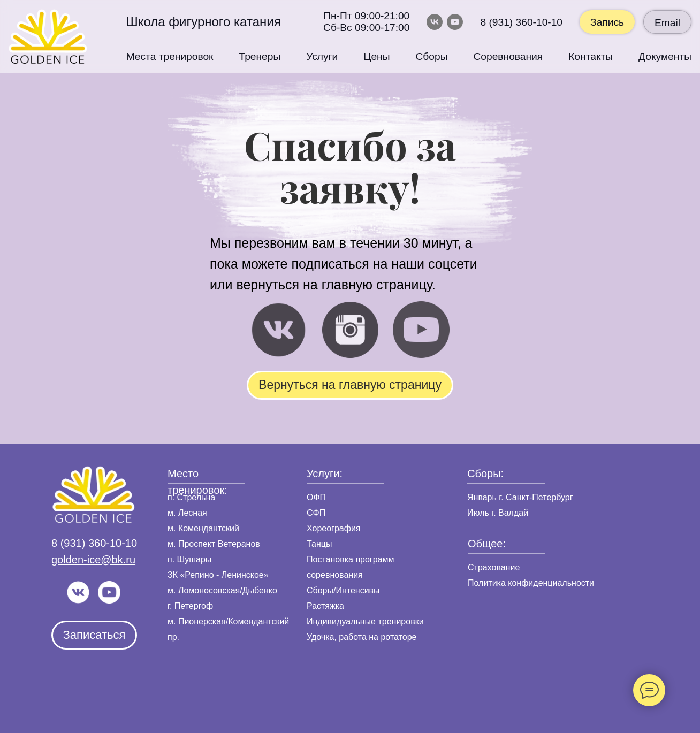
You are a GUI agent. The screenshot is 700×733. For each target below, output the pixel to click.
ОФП (316, 497)
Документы (665, 56)
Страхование (494, 567)
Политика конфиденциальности (531, 583)
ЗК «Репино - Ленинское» (218, 575)
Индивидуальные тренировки (365, 621)
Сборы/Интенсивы (343, 590)
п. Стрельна (191, 497)
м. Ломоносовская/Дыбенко (222, 590)
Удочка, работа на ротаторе (362, 637)
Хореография (333, 528)
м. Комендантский (203, 528)
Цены (376, 56)
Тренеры (260, 56)
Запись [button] (607, 22)
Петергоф (194, 606)
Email (667, 23)
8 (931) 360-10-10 (521, 22)
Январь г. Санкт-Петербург (520, 497)
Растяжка (325, 606)
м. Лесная (187, 513)
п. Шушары (189, 559)
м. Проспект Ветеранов (214, 544)
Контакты (591, 56)
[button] (94, 635)
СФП (316, 513)
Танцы (319, 544)
